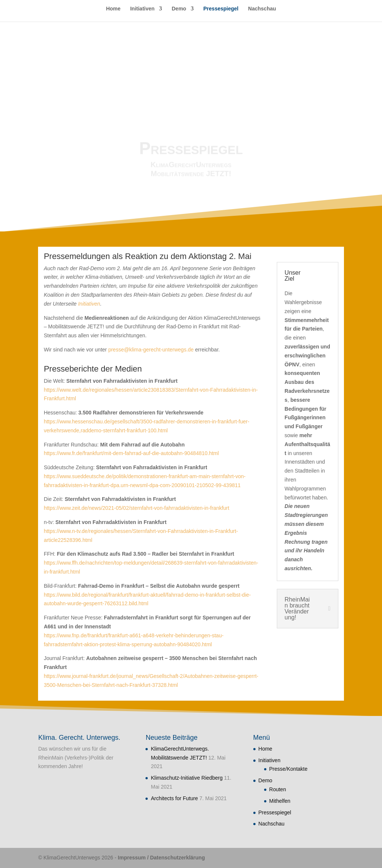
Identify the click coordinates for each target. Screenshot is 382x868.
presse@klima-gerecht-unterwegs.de (151, 350)
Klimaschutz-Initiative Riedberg (187, 778)
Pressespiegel (221, 9)
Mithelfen (280, 801)
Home (113, 9)
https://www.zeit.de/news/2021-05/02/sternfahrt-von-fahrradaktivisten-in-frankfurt (136, 508)
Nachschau (262, 9)
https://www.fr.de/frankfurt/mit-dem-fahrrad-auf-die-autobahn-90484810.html (131, 453)
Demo (179, 9)
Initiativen (142, 9)
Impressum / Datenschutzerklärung (161, 858)
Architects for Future (174, 798)
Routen (278, 789)
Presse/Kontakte (289, 769)
